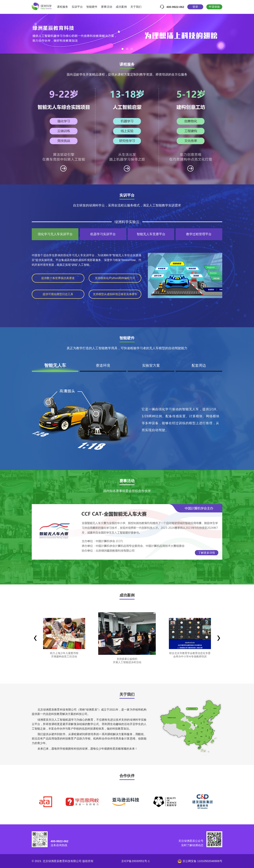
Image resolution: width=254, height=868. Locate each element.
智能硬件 (92, 7)
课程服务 (63, 7)
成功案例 (121, 7)
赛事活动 (107, 7)
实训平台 (77, 7)
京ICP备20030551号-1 (135, 861)
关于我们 (136, 7)
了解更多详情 (207, 553)
